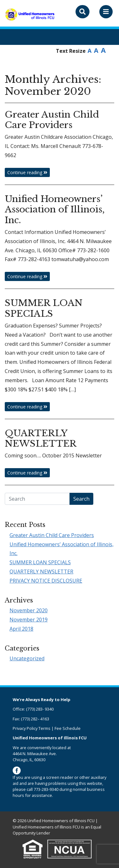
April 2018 (21, 629)
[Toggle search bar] (83, 12)
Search (81, 499)
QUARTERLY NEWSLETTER (41, 572)
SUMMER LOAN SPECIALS (40, 562)
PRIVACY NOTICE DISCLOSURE (46, 581)
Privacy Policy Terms (32, 728)
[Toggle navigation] (106, 12)
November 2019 (29, 620)
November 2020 (29, 610)
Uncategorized (27, 658)
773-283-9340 (46, 789)
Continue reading (27, 172)
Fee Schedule (68, 728)
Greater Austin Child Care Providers (52, 535)
